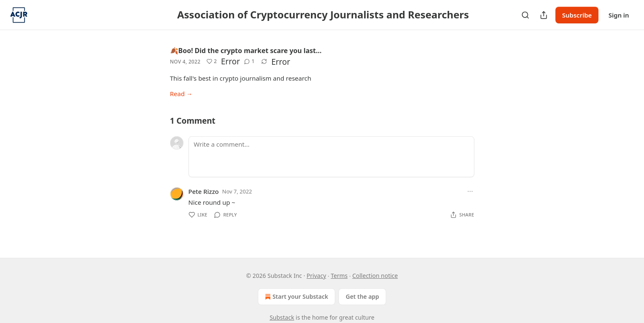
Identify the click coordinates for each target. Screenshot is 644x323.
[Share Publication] (544, 15)
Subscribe (577, 15)
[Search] (525, 15)
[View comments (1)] (249, 61)
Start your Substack (296, 297)
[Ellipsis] (470, 191)
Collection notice (375, 276)
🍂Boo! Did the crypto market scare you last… (246, 51)
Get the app (362, 296)
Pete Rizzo (204, 191)
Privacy (317, 276)
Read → (181, 94)
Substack (282, 317)
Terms (339, 276)
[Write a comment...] (331, 157)
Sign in (619, 15)
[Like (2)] (212, 61)
